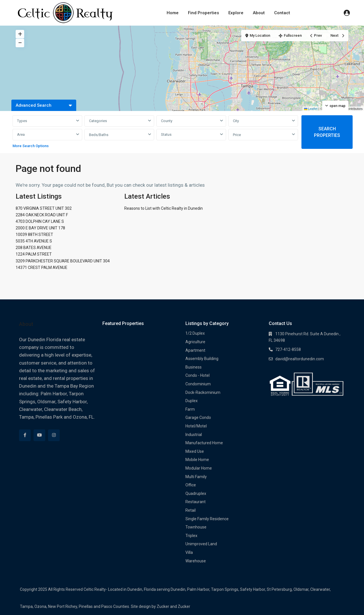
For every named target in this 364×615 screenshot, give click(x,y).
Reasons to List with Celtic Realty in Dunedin (164, 208)
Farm (190, 409)
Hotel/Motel (196, 426)
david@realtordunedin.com (300, 359)
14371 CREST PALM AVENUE (42, 268)
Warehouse (196, 561)
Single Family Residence (207, 519)
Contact (282, 13)
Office (191, 485)
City (236, 121)
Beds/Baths (99, 135)
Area (21, 134)
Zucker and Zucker (173, 606)
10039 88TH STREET (34, 235)
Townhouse (196, 527)
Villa (189, 552)
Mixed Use (195, 451)
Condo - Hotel (197, 375)
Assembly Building (202, 359)
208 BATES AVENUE (34, 248)
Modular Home (199, 468)
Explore (236, 13)
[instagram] (54, 435)
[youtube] (39, 435)
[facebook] (25, 435)
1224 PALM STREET (34, 254)
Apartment (195, 350)
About (259, 13)
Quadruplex (196, 493)
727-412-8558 (288, 349)
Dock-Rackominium (203, 392)
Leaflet (311, 109)
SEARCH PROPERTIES (327, 132)
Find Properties (203, 13)
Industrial (194, 435)
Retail (191, 510)
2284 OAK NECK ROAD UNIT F (42, 215)
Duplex (192, 401)
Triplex (191, 536)
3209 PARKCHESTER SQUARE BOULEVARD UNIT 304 (63, 261)
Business (194, 367)
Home (173, 13)
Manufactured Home (204, 443)
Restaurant (196, 502)
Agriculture (195, 342)
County (167, 121)
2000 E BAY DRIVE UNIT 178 (40, 228)
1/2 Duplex (195, 333)
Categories (98, 121)
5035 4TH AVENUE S (34, 241)
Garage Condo (198, 417)
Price (237, 135)
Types (22, 121)
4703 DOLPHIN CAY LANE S (40, 221)
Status (166, 134)
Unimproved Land (201, 544)
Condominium (198, 384)
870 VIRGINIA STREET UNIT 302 (44, 208)
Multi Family (196, 477)
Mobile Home (197, 460)
